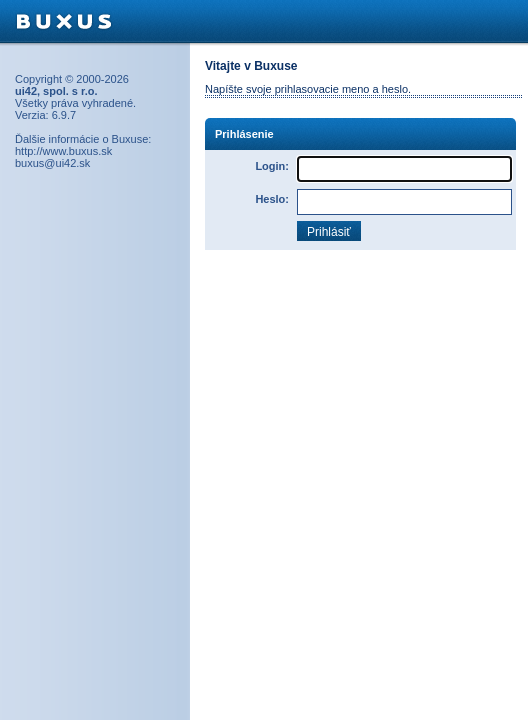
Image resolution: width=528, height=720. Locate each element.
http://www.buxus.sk (63, 151)
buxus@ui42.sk (52, 163)
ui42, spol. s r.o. (56, 91)
